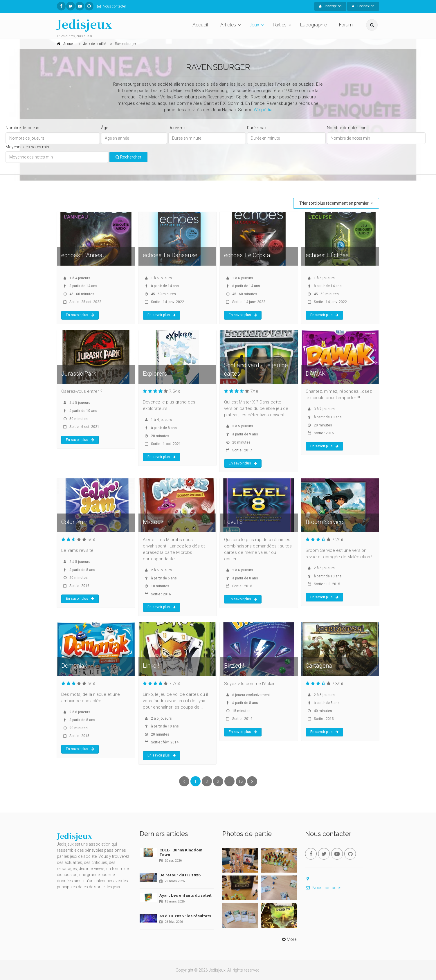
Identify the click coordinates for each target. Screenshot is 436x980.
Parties (280, 25)
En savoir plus (80, 315)
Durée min (178, 128)
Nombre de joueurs (23, 128)
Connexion (363, 6)
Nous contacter (110, 6)
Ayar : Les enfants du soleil (185, 895)
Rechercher (128, 157)
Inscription (330, 6)
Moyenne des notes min (27, 147)
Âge (105, 128)
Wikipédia (263, 110)
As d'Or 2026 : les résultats (185, 916)
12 (241, 781)
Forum (346, 25)
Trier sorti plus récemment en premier (334, 203)
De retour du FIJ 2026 (180, 875)
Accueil (200, 25)
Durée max (257, 128)
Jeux (254, 25)
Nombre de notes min (347, 128)
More (289, 939)
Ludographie (314, 25)
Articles (228, 25)
